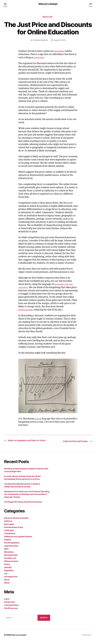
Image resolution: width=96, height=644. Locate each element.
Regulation (9, 574)
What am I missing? (48, 4)
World (7, 586)
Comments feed (11, 608)
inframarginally (34, 310)
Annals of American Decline (16, 521)
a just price (39, 58)
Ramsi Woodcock (41, 41)
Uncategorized (11, 580)
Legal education (11, 549)
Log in (7, 602)
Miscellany (48, 17)
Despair (8, 543)
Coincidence (10, 537)
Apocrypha (9, 527)
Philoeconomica (11, 564)
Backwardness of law (13, 531)
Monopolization (11, 558)
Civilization (9, 534)
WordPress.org (11, 611)
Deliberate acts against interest (18, 540)
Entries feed (9, 605)
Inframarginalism (12, 546)
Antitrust (8, 524)
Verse (7, 583)
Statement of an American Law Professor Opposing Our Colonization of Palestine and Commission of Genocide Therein (27, 498)
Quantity (8, 571)
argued (38, 419)
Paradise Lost (10, 561)
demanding (60, 52)
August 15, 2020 (60, 41)
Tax (6, 577)
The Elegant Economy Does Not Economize (23, 505)
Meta (6, 552)
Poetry (7, 568)
